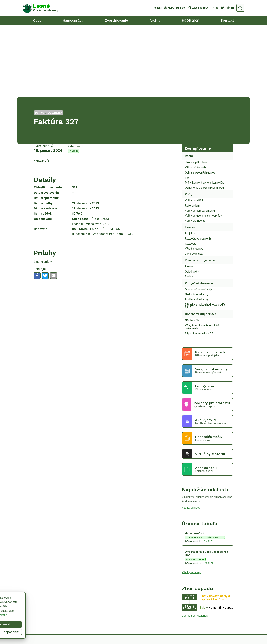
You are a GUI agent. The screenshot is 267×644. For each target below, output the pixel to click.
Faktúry (73, 79)
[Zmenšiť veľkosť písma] (213, 8)
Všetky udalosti (191, 436)
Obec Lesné (194, 635)
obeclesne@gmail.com (231, 619)
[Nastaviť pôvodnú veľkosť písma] (217, 8)
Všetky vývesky (191, 501)
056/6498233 (225, 612)
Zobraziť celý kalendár (195, 544)
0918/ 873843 (226, 616)
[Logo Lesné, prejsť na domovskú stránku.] (41, 8)
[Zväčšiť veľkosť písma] (222, 8)
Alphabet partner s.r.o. (151, 635)
